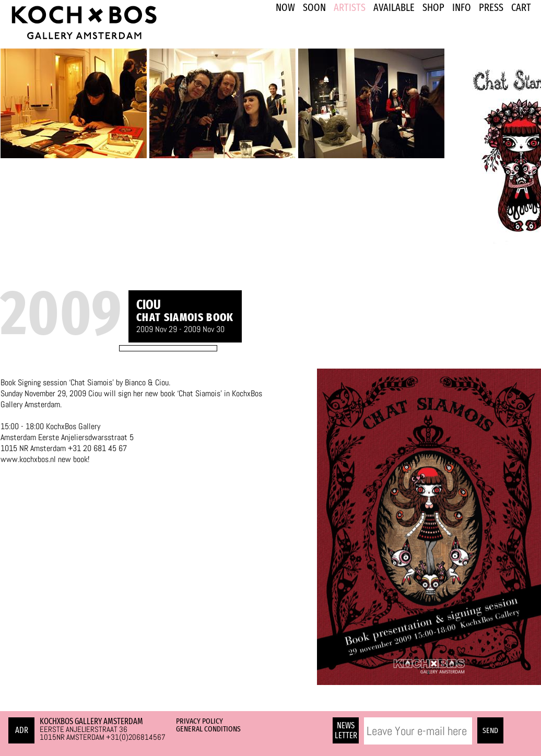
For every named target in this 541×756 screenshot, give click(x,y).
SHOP (433, 7)
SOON (314, 7)
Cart (521, 7)
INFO (462, 7)
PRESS (491, 7)
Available (394, 7)
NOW (285, 7)
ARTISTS (350, 7)
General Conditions (208, 729)
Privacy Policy (199, 721)
